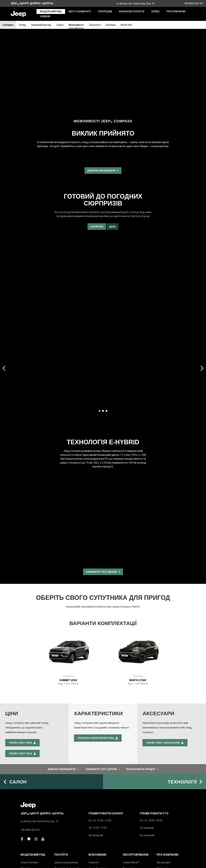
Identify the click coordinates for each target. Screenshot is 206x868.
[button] (100, 328)
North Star (126, 25)
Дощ (112, 144)
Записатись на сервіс (67, 799)
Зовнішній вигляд (41, 25)
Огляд (22, 25)
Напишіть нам (63, 811)
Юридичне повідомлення (161, 861)
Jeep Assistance (98, 793)
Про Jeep (163, 799)
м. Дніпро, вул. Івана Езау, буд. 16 (136, 3)
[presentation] (4, 286)
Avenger (25, 811)
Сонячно (97, 144)
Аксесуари (129, 799)
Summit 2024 (68, 515)
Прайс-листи (28, 819)
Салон (60, 25)
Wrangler (26, 793)
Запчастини (130, 793)
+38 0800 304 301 (194, 3)
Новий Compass (30, 799)
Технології (95, 25)
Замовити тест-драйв (67, 793)
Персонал (162, 793)
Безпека (111, 25)
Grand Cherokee (30, 787)
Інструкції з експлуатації (97, 799)
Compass (8, 25)
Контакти (162, 805)
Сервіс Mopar (131, 787)
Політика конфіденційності (122, 861)
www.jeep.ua (114, 838)
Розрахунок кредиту (66, 805)
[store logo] (18, 14)
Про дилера (163, 787)
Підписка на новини (168, 817)
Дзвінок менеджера (66, 787)
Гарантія (94, 787)
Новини (161, 811)
